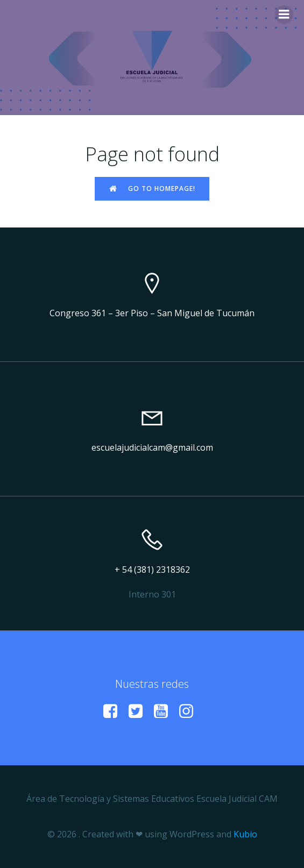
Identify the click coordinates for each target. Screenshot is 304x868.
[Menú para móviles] (284, 15)
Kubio (245, 834)
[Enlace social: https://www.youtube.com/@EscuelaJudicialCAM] (165, 712)
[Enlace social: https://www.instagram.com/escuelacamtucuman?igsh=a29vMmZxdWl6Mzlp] (190, 712)
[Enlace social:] (114, 712)
